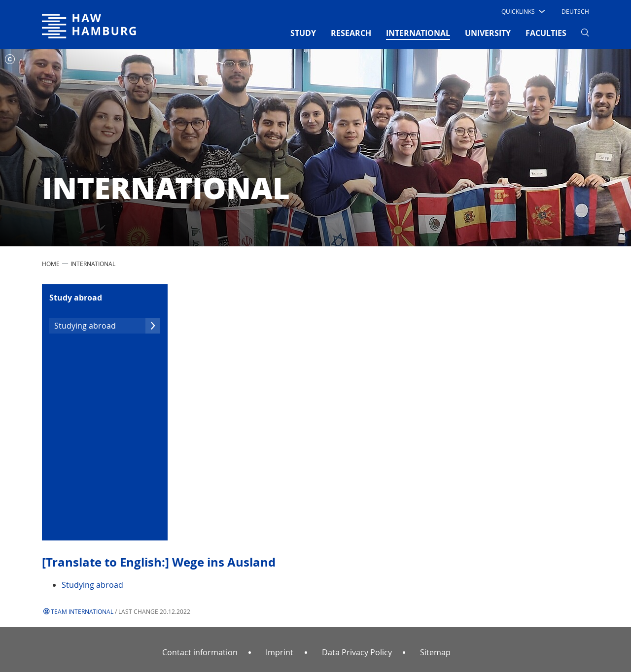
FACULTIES (546, 33)
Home (51, 264)
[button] (522, 11)
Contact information (200, 652)
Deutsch (575, 11)
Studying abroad (107, 326)
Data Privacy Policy (357, 652)
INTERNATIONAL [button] (418, 33)
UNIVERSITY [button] (488, 33)
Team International (82, 611)
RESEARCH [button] (351, 33)
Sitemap (435, 652)
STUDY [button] (303, 33)
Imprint (280, 652)
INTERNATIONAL (93, 264)
